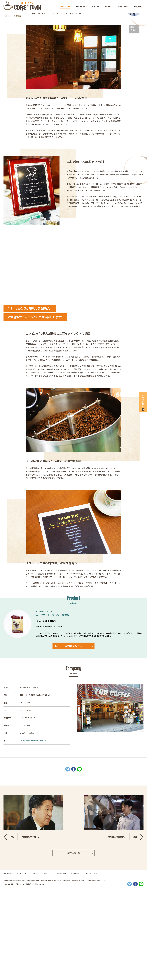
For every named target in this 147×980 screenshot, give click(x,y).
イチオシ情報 (124, 6)
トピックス (109, 6)
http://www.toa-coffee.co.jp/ (32, 832)
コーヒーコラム (81, 6)
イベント (96, 6)
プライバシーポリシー (92, 965)
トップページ (7, 16)
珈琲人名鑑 (65, 6)
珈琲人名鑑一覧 (73, 944)
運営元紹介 (139, 6)
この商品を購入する (73, 737)
